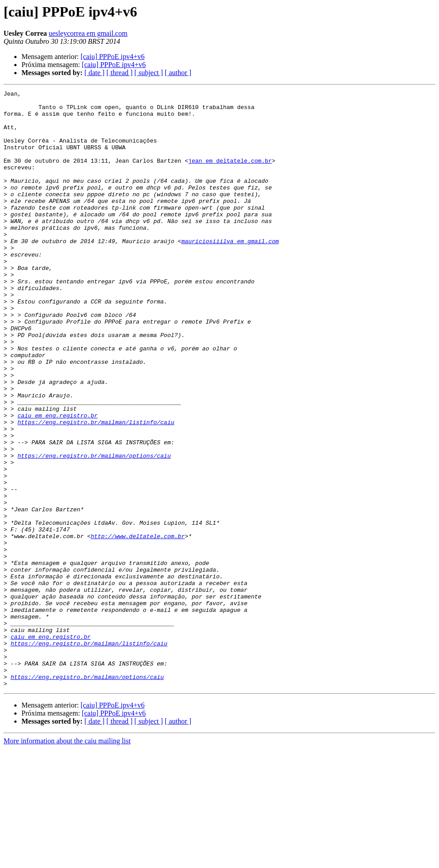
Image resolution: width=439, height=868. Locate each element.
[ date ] (94, 73)
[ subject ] (149, 73)
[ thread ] (119, 73)
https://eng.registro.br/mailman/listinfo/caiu (96, 489)
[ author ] (178, 73)
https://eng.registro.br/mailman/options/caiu (94, 529)
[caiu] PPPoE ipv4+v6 (112, 57)
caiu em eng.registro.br (57, 481)
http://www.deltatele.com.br (138, 626)
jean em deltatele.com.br (230, 175)
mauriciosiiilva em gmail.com (230, 272)
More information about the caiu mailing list (67, 860)
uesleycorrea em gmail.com (88, 33)
